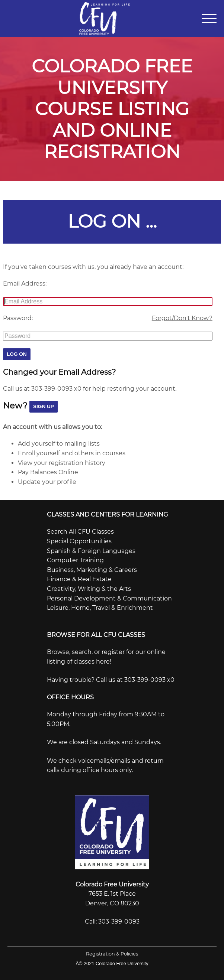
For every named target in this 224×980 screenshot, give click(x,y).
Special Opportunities (79, 539)
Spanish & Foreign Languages (91, 549)
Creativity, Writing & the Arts (89, 587)
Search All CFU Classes (80, 530)
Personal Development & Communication (109, 597)
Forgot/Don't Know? (182, 317)
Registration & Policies (112, 952)
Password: (18, 317)
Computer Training (75, 559)
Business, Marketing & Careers (92, 568)
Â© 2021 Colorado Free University (112, 962)
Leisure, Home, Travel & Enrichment (100, 606)
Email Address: (25, 282)
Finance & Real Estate (79, 578)
